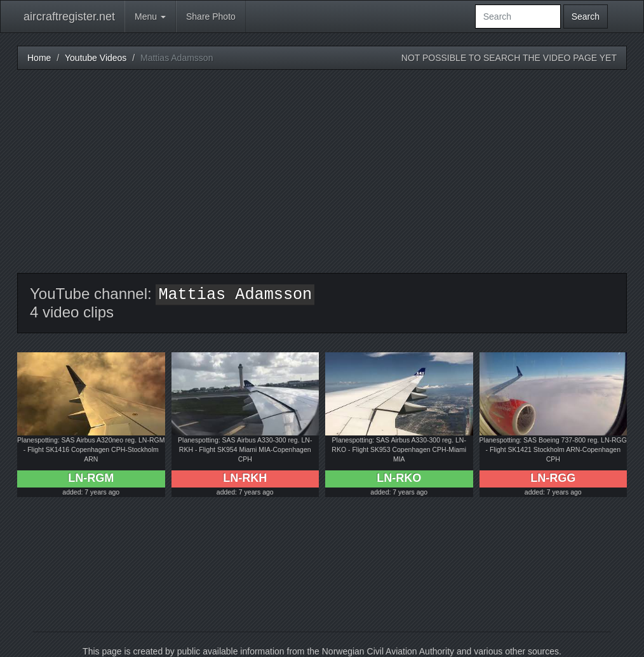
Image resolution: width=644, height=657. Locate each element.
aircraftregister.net (69, 17)
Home (39, 58)
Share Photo (211, 17)
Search (586, 17)
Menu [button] (150, 17)
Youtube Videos (96, 58)
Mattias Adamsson (235, 295)
